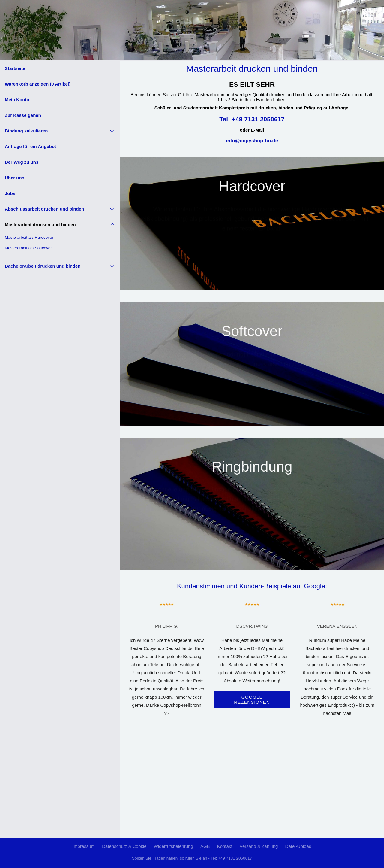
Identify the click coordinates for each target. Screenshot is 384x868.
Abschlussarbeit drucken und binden (44, 209)
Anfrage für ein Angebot (30, 146)
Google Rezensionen (252, 700)
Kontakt (225, 846)
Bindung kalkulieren (26, 131)
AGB (205, 846)
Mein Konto (17, 100)
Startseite (15, 68)
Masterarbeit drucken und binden (40, 225)
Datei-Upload (298, 846)
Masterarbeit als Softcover (28, 248)
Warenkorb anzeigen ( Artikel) (38, 84)
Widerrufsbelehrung (174, 846)
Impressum (84, 846)
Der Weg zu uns (22, 162)
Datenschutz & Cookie (124, 846)
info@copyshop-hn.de (252, 141)
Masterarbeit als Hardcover (29, 237)
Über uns (15, 178)
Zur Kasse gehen (23, 115)
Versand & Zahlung (259, 846)
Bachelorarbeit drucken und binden (43, 266)
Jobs (10, 193)
